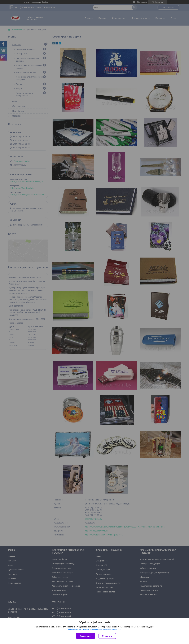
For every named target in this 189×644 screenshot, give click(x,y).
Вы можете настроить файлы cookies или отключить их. (93, 629)
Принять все (86, 636)
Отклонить (107, 636)
